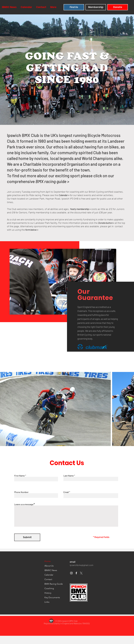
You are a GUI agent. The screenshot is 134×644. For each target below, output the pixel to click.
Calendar (49, 575)
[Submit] (27, 537)
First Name (19, 476)
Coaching (49, 588)
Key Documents (52, 597)
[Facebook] (76, 573)
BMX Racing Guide (54, 584)
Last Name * (69, 476)
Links (47, 602)
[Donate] (118, 7)
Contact (48, 579)
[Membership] (96, 7)
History (48, 593)
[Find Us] (74, 7)
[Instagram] (71, 573)
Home (48, 561)
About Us (49, 566)
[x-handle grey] (81, 573)
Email (66, 492)
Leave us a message (24, 504)
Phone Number (21, 492)
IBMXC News (51, 570)
